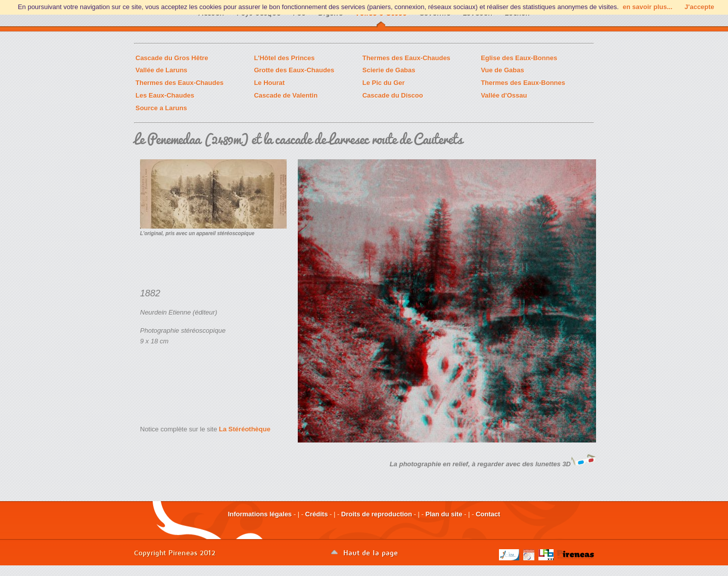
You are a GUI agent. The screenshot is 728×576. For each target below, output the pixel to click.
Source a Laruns (161, 108)
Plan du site (444, 514)
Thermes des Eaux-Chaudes (406, 58)
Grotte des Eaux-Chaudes (294, 70)
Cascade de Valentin (286, 95)
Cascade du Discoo (393, 95)
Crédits (317, 514)
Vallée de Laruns (162, 70)
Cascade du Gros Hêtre (172, 58)
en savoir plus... (648, 7)
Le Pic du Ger (384, 83)
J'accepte (699, 7)
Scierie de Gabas (389, 70)
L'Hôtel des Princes (284, 58)
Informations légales (260, 514)
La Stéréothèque (245, 429)
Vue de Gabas (503, 70)
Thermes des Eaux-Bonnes (523, 83)
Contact (488, 514)
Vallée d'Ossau (504, 95)
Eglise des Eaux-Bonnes (519, 58)
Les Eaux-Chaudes (165, 95)
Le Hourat (269, 83)
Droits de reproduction (377, 514)
